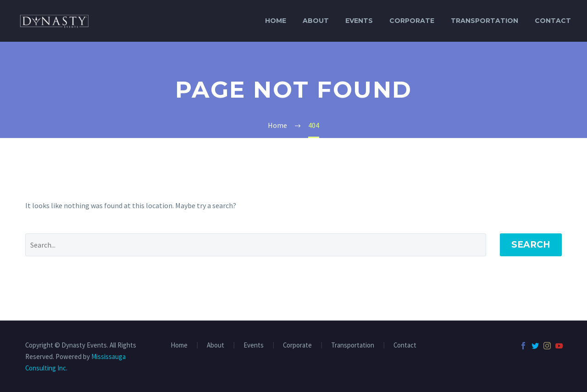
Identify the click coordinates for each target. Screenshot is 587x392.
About (316, 21)
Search (531, 245)
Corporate (412, 21)
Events (359, 21)
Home (276, 21)
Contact (553, 21)
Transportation (485, 21)
